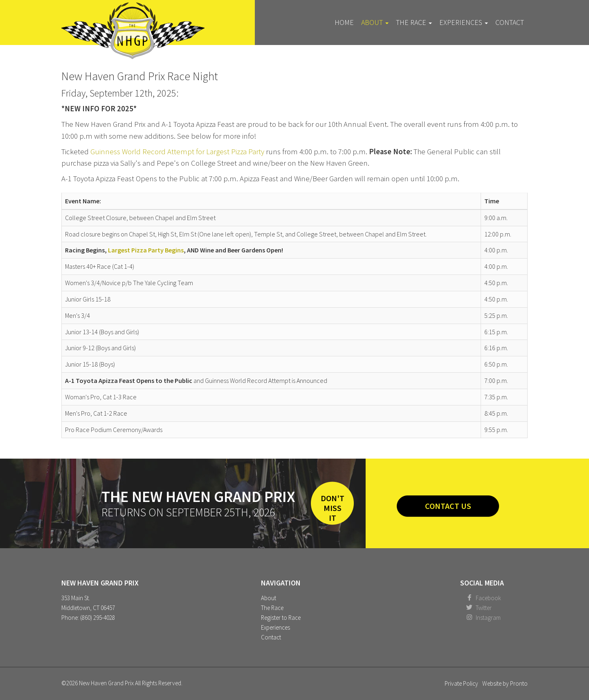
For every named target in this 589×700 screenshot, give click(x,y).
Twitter (484, 608)
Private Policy (461, 683)
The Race (414, 22)
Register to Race (281, 618)
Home (344, 22)
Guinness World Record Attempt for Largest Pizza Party (177, 152)
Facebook (488, 598)
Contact (510, 22)
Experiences (464, 22)
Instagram (488, 618)
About (375, 22)
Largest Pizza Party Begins (146, 250)
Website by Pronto (505, 683)
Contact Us (448, 506)
